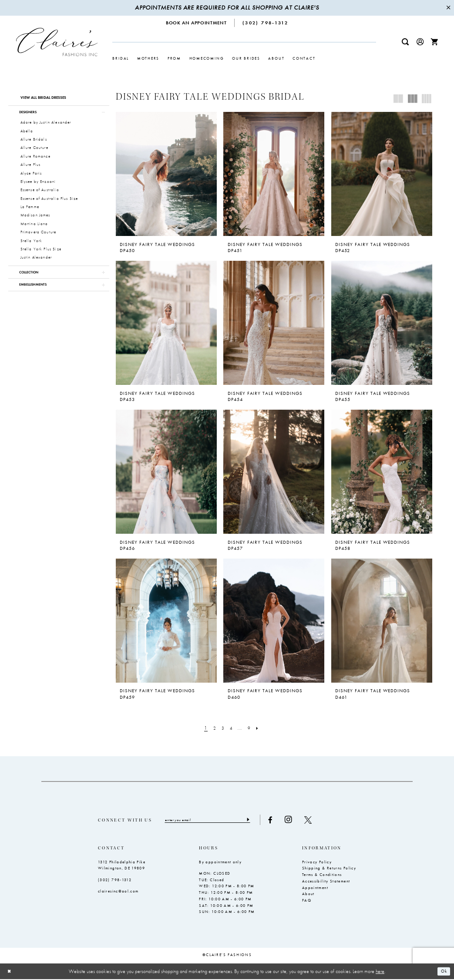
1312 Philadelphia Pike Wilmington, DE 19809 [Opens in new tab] (122, 866)
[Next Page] (261, 729)
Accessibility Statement (326, 882)
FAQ (307, 901)
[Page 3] (222, 729)
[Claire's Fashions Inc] (57, 42)
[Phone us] (265, 23)
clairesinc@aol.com (118, 892)
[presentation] (166, 174)
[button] (420, 42)
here (380, 972)
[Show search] (405, 42)
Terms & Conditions (322, 875)
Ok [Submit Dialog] (443, 972)
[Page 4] (232, 729)
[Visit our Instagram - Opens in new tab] (298, 820)
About (308, 895)
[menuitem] (196, 23)
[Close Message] (448, 8)
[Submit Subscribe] (257, 820)
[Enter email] (212, 820)
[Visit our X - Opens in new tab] (318, 820)
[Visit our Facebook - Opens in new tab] (280, 820)
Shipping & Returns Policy (329, 869)
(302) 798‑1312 (115, 880)
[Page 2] (212, 729)
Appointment (315, 888)
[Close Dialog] (10, 972)
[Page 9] (251, 729)
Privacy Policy (317, 862)
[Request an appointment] (196, 23)
